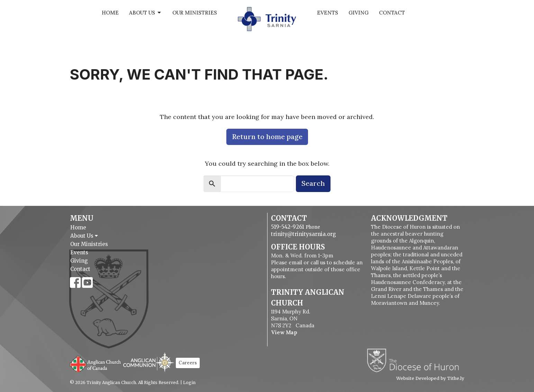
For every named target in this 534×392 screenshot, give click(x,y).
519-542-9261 (288, 227)
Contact (392, 13)
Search (313, 183)
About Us (146, 13)
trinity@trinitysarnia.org (304, 234)
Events (328, 13)
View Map (284, 332)
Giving (359, 13)
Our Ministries (195, 13)
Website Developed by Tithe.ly (430, 379)
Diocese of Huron (415, 360)
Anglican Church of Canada (96, 363)
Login (189, 382)
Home (110, 13)
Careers (188, 363)
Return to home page (267, 136)
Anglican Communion (149, 362)
